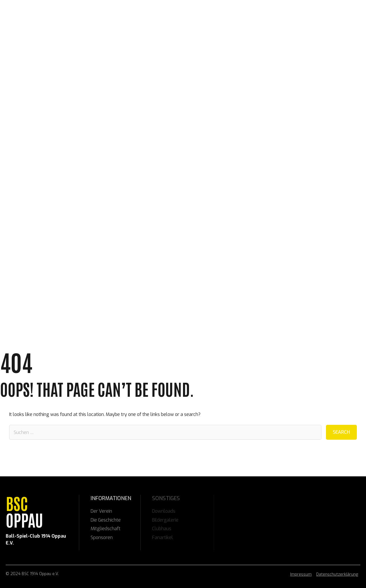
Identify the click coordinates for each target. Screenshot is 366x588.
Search (341, 432)
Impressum (301, 574)
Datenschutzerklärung (337, 574)
